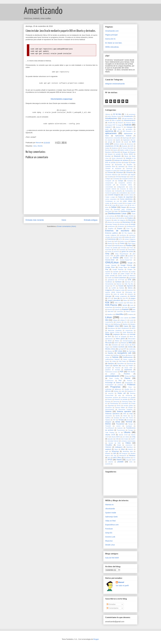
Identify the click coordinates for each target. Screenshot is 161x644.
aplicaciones (111, 133)
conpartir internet (111, 189)
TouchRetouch (110, 428)
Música (110, 351)
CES (134, 171)
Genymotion (132, 250)
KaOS (131, 300)
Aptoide (118, 142)
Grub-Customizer (120, 278)
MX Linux (118, 351)
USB (117, 439)
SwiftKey (108, 418)
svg (132, 416)
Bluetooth (117, 156)
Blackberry (108, 152)
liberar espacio (131, 311)
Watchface (130, 447)
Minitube (124, 343)
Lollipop (115, 320)
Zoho (131, 462)
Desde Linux (110, 545)
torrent (118, 426)
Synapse (117, 418)
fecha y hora (124, 241)
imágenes (109, 290)
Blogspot (133, 152)
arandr (126, 142)
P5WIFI (131, 366)
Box (132, 160)
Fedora (133, 241)
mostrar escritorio (119, 347)
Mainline (125, 324)
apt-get (110, 142)
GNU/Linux (112, 262)
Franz (131, 248)
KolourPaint (109, 307)
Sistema (108, 411)
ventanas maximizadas (128, 441)
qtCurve (108, 391)
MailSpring (117, 324)
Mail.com (108, 324)
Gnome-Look (110, 537)
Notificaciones (128, 357)
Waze (116, 449)
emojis (133, 224)
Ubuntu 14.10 (123, 435)
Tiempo (131, 424)
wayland (108, 449)
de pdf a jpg (111, 205)
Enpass (120, 229)
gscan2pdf (132, 278)
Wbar (123, 449)
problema (120, 385)
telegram (108, 422)
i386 (107, 288)
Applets (118, 140)
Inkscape (108, 296)
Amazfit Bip (111, 123)
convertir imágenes (114, 195)
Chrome (110, 173)
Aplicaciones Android (123, 136)
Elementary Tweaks (111, 224)
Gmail (107, 258)
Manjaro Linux (113, 326)
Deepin (124, 207)
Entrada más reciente (35, 220)
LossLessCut (109, 322)
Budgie (126, 162)
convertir (133, 193)
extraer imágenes (130, 239)
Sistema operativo (124, 411)
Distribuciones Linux (117, 214)
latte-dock (111, 311)
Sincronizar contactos (125, 409)
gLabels (131, 256)
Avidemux (115, 148)
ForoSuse (109, 529)
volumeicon (129, 445)
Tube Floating (110, 433)
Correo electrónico (126, 199)
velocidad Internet (113, 441)
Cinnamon (129, 173)
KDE (107, 303)
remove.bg (129, 395)
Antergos (130, 127)
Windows (132, 456)
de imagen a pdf (130, 203)
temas (118, 422)
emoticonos (111, 226)
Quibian (116, 391)
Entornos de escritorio (117, 231)
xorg (127, 460)
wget (107, 451)
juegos (133, 298)
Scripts (133, 403)
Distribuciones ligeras (128, 211)
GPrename (125, 272)
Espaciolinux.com (112, 525)
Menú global (120, 339)
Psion (130, 387)
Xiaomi (119, 460)
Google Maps (123, 267)
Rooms (110, 399)
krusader (133, 307)
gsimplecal (111, 280)
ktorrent (110, 310)
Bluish (126, 156)
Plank (134, 376)
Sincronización (110, 409)
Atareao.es (109, 505)
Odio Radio (122, 361)
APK (118, 131)
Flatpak (110, 246)
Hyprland (130, 286)
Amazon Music (131, 123)
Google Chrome (126, 265)
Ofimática (132, 361)
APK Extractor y (128, 131)
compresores (109, 183)
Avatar (107, 148)
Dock (119, 216)
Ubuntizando (110, 509)
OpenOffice (120, 364)
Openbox (111, 364)
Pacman (118, 368)
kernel (125, 305)
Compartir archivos (128, 179)
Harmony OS (129, 282)
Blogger (125, 152)
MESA (110, 341)
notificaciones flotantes (112, 359)
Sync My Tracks (128, 418)
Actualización (128, 116)
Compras (130, 181)
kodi (132, 305)
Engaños (111, 229)
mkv (107, 345)
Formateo (124, 248)
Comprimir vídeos (126, 185)
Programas (115, 387)
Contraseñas (129, 191)
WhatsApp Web (128, 451)
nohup (107, 357)
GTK (130, 280)
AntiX (107, 129)
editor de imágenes (120, 220)
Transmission (121, 430)
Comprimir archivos (125, 183)
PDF (122, 372)
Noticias (115, 357)
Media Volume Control (112, 332)
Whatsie (108, 453)
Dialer (116, 211)
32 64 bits (117, 114)
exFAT (134, 237)
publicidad (108, 389)
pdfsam (113, 374)
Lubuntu (119, 322)
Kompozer (118, 307)
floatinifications (119, 246)
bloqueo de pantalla (114, 154)
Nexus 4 (131, 355)
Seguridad (111, 406)
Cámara (130, 167)
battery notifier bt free (127, 150)
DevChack (108, 211)
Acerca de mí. (111, 39)
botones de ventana (121, 160)
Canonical (129, 168)
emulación (121, 226)
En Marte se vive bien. (114, 43)
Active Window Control (114, 116)
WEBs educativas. (112, 47)
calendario (121, 167)
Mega (107, 334)
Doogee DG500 (128, 216)
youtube (120, 462)
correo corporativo (111, 199)
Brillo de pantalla (110, 162)
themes (108, 424)
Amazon (121, 123)
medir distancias (128, 332)
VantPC (133, 439)
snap (131, 414)
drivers (114, 218)
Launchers (120, 311)
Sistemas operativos (112, 414)
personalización (112, 376)
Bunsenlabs (118, 165)
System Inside (111, 513)
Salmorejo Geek (111, 517)
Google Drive (110, 267)
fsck (115, 250)
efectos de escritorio (114, 222)
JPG (127, 298)
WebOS (131, 449)
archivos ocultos (119, 144)
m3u (125, 322)
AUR (132, 146)
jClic (121, 298)
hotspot (108, 286)
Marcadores (111, 328)
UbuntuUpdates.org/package (62, 99)
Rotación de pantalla (121, 399)
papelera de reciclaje (113, 370)
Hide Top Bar (129, 284)
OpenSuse (130, 364)
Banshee (108, 150)
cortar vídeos (128, 201)
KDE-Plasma (111, 305)
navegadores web (124, 353)
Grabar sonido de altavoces (127, 276)
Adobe (107, 120)
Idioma (130, 288)
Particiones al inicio (111, 372)
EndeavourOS (131, 226)
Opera (107, 366)
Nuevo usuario (128, 359)
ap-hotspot (129, 129)
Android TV (120, 127)
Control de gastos (111, 193)
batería (115, 150)
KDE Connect (119, 303)
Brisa (120, 162)
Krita (126, 307)
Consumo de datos (126, 189)
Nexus (123, 355)
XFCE (110, 460)
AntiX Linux (117, 129)
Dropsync (108, 220)
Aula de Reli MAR (112, 558)
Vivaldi (119, 445)
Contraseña (118, 191)
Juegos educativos (114, 300)
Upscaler (110, 439)
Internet (133, 296)
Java (35, 146)
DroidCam (121, 218)
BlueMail (108, 156)
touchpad (129, 426)
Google (130, 263)
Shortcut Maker (120, 408)
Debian (114, 207)
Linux (109, 317)
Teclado (121, 420)
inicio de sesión (119, 294)
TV (119, 433)
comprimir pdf (110, 185)
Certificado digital (125, 171)
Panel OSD (129, 368)
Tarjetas (108, 420)
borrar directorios (117, 158)
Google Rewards (118, 269)
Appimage (126, 138)
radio (123, 391)
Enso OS (130, 229)
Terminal (129, 422)
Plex (120, 381)
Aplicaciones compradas (113, 138)
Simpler (131, 408)
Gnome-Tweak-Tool (126, 260)
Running (108, 402)
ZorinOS (108, 464)
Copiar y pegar (110, 197)
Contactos (108, 191)
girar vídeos (121, 256)
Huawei (121, 286)
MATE (134, 328)
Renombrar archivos (112, 397)
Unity (134, 437)
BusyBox (130, 165)
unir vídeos (126, 437)
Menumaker (132, 339)
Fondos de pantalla (111, 248)
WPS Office (117, 458)
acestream (132, 114)
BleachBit (117, 152)
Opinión (115, 366)
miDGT (116, 343)
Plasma (127, 378)
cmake (131, 177)
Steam (125, 416)
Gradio (110, 278)
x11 (134, 458)
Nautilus (111, 353)
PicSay (127, 376)
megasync (116, 334)
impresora (130, 290)
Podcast (130, 381)
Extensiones (112, 239)
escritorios (123, 235)
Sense (119, 406)
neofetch (108, 355)
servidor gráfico (128, 406)
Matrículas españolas (115, 330)
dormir (107, 218)
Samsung (116, 402)
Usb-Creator (125, 439)
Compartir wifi (110, 181)
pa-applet (108, 368)
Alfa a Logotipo (117, 120)
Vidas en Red (110, 521)
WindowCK (123, 456)
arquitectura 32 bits (112, 146)
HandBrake (109, 282)
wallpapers (119, 447)
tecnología (130, 420)
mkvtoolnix (115, 345)
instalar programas (121, 296)
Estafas (127, 237)
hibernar (119, 284)
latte (134, 310)
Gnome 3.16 (128, 258)
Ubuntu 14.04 (110, 435)
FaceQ (109, 241)
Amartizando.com (112, 31)
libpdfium (110, 314)
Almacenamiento (130, 120)
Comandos (116, 179)
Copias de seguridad (125, 197)
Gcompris (122, 250)
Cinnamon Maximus (111, 175)
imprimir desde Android (113, 292)
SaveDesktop (114, 403)
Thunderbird (120, 424)
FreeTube (108, 250)
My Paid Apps (131, 351)
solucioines (109, 416)
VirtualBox (109, 445)
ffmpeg (110, 243)
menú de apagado (121, 337)
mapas (126, 326)
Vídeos (128, 443)
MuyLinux (109, 541)
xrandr (133, 460)
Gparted (108, 272)
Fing (116, 243)
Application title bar (129, 140)
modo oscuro (125, 345)
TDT (114, 420)
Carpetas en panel (111, 171)
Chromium (119, 173)
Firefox (122, 243)
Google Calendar (111, 265)
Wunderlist (127, 458)
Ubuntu (40, 146)
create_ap (108, 203)
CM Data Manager (121, 177)
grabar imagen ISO (127, 274)
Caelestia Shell (110, 167)
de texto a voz (123, 205)
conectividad (109, 187)
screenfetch (125, 403)
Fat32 (116, 241)
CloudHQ (110, 177)
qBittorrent (118, 389)
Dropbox (130, 218)
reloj (119, 395)
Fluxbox (129, 245)
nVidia (114, 361)
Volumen (108, 447)
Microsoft (108, 343)
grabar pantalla (110, 276)
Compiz (121, 181)
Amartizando (43, 11)
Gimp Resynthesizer (122, 254)
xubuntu (111, 462)
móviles (130, 347)
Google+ (130, 269)
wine (109, 458)
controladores (123, 193)
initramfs (130, 294)
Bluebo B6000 (128, 154)
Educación (132, 220)
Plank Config (114, 378)
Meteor (117, 341)
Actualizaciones (111, 118)
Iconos (122, 288)
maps (133, 326)
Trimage (131, 430)
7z (125, 114)
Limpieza (131, 314)
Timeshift (108, 426)
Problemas (131, 385)
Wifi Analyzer (123, 453)
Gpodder (116, 272)
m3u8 (131, 322)
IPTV (109, 298)
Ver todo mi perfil (122, 586)
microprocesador (128, 341)
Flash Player (132, 243)
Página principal (111, 35)
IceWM (114, 288)
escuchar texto (117, 237)
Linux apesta (124, 318)
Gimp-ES (109, 533)
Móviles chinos (110, 349)
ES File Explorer (127, 233)
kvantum (125, 309)
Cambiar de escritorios (113, 168)
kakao (125, 300)
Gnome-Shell (110, 260)
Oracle (123, 366)
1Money (108, 114)
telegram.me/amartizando (115, 84)
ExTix (120, 239)
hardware (118, 282)
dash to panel (118, 203)
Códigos (108, 179)
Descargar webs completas (123, 209)
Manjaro (133, 324)
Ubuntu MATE (116, 437)
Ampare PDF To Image (114, 125)
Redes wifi (122, 393)
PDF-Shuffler (131, 372)
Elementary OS (128, 222)
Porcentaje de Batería (113, 383)
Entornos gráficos (112, 233)
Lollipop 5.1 (124, 320)
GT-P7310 (121, 280)
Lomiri (131, 320)
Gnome (116, 258)
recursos (111, 393)
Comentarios (113, 608)
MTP (125, 349)
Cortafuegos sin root (112, 201)
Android (128, 125)
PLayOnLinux (109, 381)
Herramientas (109, 284)
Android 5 (109, 127)
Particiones (128, 370)
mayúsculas (129, 330)
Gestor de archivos (113, 252)
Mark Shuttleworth (123, 328)
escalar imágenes (111, 235)
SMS (125, 414)
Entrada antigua (91, 220)
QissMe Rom (129, 389)
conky (131, 187)
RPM (132, 399)
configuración (121, 187)
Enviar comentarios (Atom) (67, 226)
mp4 (120, 349)
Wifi (115, 453)
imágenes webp (120, 290)
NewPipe (116, 355)
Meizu (125, 334)
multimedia (132, 349)
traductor (120, 428)
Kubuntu (117, 310)
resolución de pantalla (128, 397)
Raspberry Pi (131, 391)
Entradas (111, 604)
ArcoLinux (130, 144)
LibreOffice (120, 314)
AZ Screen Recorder (127, 148)
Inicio (64, 220)
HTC (114, 286)
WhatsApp (115, 451)
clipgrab (133, 175)
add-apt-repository (127, 118)
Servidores (108, 408)
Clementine (124, 175)
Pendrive (127, 374)
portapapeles (129, 383)
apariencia (109, 131)
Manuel (121, 582)
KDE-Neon (130, 303)
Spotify (118, 416)
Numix (107, 361)
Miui (130, 343)
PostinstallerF (109, 385)
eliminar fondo (124, 224)
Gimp (107, 254)
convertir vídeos (128, 195)
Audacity (125, 146)
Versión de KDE (114, 443)
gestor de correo (127, 252)
